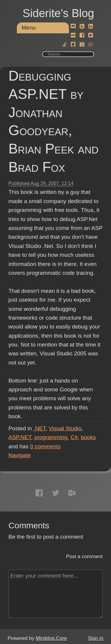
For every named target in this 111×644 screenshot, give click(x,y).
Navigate (20, 455)
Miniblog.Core (51, 638)
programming (51, 437)
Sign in (96, 638)
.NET (40, 428)
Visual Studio (65, 428)
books (88, 437)
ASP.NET (20, 437)
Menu (29, 28)
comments (45, 446)
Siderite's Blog (58, 13)
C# (74, 437)
